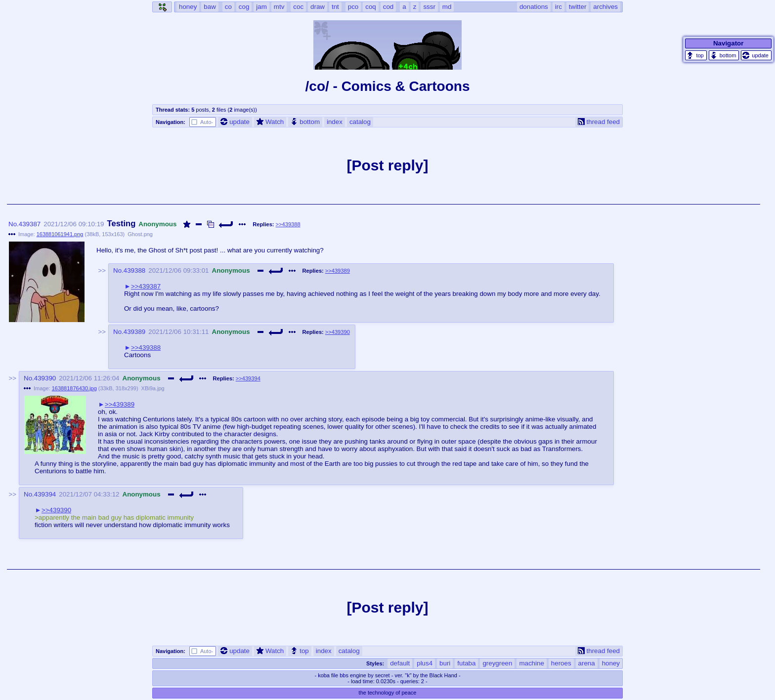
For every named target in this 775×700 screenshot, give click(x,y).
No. (14, 224)
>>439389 (338, 271)
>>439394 (248, 378)
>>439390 (338, 332)
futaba (466, 663)
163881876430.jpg (74, 388)
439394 (45, 494)
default (400, 663)
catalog (360, 122)
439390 (45, 378)
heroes (561, 663)
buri (445, 663)
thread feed (599, 122)
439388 (134, 270)
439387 (30, 224)
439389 (134, 332)
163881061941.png (60, 234)
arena (587, 663)
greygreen (497, 663)
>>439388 (288, 224)
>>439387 (146, 286)
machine (531, 663)
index (335, 122)
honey (611, 663)
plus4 (425, 663)
